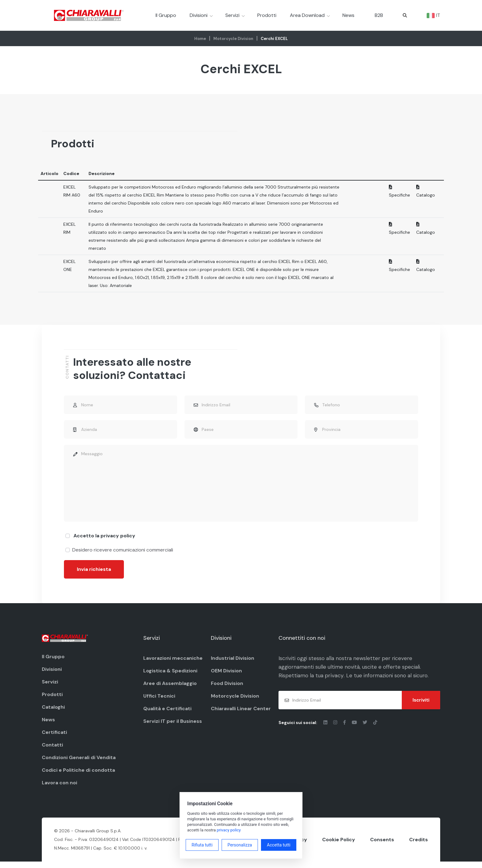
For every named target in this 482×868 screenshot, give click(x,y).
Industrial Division (233, 663)
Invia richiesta (94, 574)
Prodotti (267, 15)
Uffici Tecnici (159, 701)
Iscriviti (421, 706)
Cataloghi (53, 712)
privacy (337, 682)
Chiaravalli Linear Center (241, 714)
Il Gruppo (166, 15)
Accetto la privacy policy (104, 541)
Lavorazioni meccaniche (173, 663)
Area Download (307, 15)
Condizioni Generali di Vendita (79, 763)
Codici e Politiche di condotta (78, 775)
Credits (419, 845)
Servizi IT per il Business (173, 726)
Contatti (52, 750)
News (348, 15)
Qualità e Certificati (167, 714)
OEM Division (226, 676)
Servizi (232, 15)
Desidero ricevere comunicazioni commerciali (123, 555)
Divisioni (199, 15)
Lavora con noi (59, 788)
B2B (379, 15)
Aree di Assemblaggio (170, 689)
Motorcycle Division (233, 39)
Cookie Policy (339, 845)
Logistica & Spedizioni (170, 676)
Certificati (54, 737)
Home (200, 39)
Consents (382, 845)
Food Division (227, 689)
